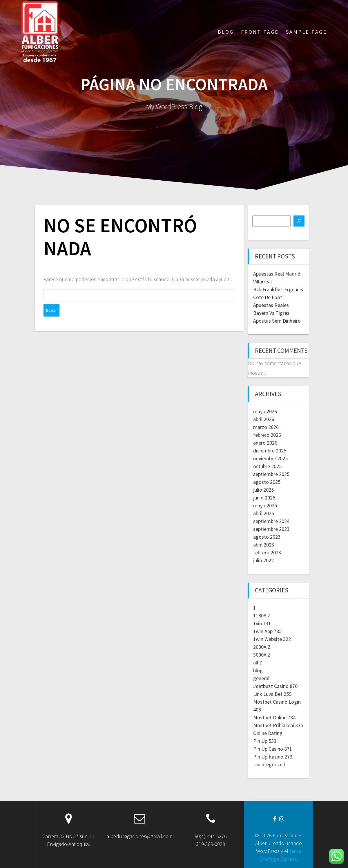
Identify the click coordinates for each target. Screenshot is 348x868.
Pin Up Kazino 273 (273, 757)
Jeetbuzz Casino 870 (275, 686)
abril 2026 (264, 419)
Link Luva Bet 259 (272, 694)
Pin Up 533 (265, 741)
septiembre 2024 (271, 521)
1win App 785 (267, 631)
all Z (258, 663)
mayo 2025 (265, 505)
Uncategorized (269, 764)
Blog (226, 32)
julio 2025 (263, 490)
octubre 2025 (267, 466)
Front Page (260, 32)
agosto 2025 (267, 482)
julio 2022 (263, 560)
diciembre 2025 (270, 451)
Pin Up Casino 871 (273, 749)
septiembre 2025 (271, 474)
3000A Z (262, 655)
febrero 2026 (267, 435)
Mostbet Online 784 (274, 717)
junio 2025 (264, 498)
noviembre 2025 (270, 458)
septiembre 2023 (271, 529)
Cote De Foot (268, 297)
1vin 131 (262, 623)
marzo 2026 (266, 427)
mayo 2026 (265, 411)
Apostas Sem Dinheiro (277, 321)
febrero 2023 (267, 552)
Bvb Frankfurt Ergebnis (278, 289)
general (261, 678)
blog (258, 670)
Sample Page (306, 32)
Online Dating (268, 733)
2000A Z (262, 647)
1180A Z (262, 615)
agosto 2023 (267, 537)
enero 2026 (265, 443)
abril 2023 (264, 545)
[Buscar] (299, 221)
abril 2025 (264, 513)
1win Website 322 (272, 639)
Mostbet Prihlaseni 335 (278, 725)
